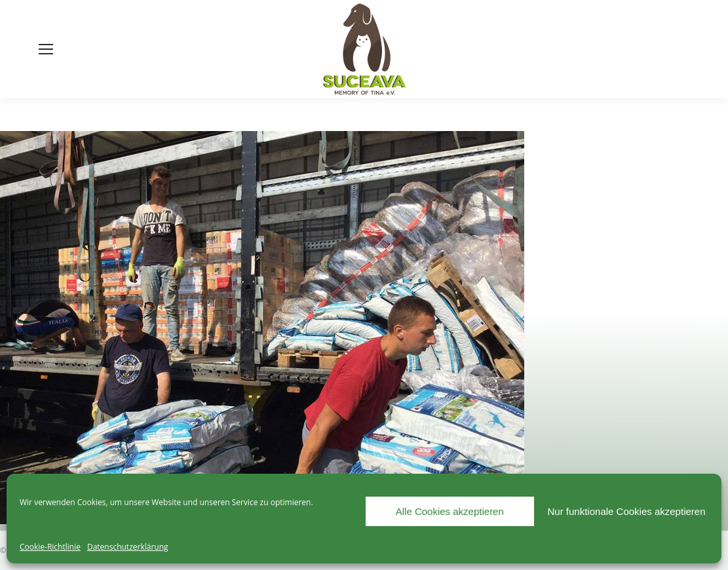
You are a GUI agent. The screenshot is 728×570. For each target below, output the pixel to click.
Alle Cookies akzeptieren (450, 511)
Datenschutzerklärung (128, 547)
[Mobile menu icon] (46, 49)
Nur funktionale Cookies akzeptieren (627, 511)
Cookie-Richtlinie (50, 547)
